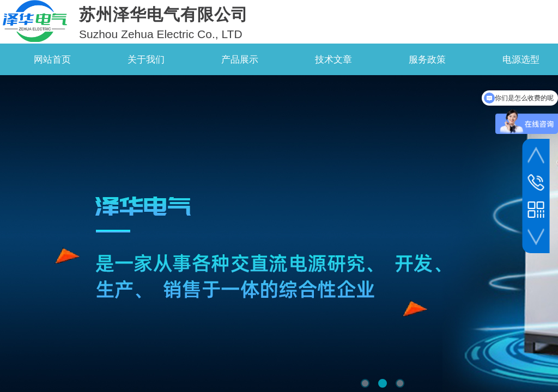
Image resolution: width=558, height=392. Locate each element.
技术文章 (333, 60)
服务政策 (427, 60)
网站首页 (52, 60)
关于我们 (146, 60)
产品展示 (240, 60)
